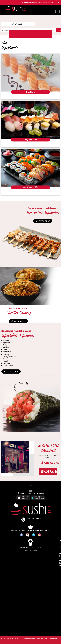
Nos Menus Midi (30, 187)
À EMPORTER (49, 463)
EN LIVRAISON (49, 472)
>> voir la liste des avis (45, 3)
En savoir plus (11, 372)
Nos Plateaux (30, 140)
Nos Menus (30, 92)
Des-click (44, 639)
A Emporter (18, 24)
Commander (43, 221)
